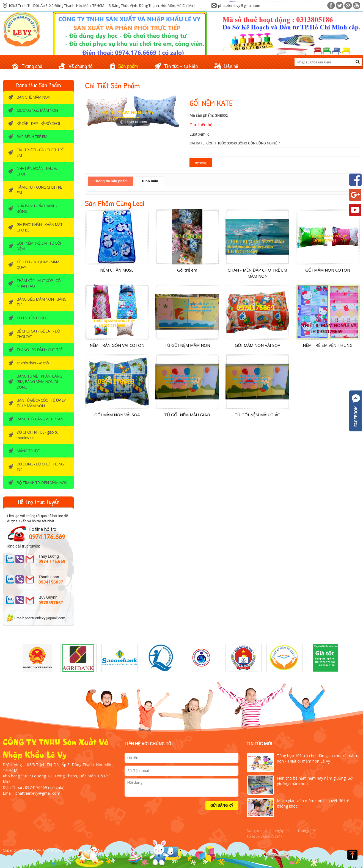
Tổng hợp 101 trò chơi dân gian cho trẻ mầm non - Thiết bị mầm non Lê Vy (317, 758)
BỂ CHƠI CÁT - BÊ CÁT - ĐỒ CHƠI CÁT (38, 334)
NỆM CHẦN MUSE (117, 270)
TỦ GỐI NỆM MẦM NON (187, 345)
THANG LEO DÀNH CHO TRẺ (39, 350)
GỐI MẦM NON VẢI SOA (258, 345)
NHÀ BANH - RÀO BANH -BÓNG (37, 209)
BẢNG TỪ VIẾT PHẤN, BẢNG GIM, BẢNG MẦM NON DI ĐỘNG (39, 382)
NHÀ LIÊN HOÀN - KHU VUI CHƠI (38, 171)
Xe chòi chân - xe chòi (33, 363)
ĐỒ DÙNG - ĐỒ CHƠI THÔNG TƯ (40, 467)
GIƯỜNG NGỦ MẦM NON (37, 110)
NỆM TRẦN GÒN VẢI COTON (117, 345)
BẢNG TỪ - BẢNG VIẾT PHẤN (40, 419)
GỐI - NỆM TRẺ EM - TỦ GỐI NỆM (39, 246)
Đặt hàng (201, 163)
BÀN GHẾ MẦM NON (33, 97)
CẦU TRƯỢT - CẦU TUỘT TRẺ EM (40, 153)
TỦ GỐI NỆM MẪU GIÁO (187, 415)
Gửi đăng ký (222, 805)
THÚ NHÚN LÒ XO (31, 318)
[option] (37, 658)
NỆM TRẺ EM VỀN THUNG (328, 345)
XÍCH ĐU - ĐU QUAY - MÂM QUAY (38, 265)
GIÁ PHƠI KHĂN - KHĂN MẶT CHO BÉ (39, 227)
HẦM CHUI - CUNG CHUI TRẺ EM (39, 190)
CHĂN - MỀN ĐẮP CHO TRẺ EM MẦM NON (257, 273)
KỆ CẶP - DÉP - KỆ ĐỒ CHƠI (38, 123)
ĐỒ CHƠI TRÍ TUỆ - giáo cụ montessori (37, 435)
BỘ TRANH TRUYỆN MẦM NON (42, 483)
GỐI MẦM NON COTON (328, 270)
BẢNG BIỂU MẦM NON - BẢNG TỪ (41, 302)
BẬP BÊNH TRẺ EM (32, 137)
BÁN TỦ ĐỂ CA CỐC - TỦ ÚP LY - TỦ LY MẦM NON (42, 403)
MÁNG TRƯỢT (28, 451)
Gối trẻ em (187, 270)
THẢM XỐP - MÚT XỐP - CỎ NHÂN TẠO (38, 283)
